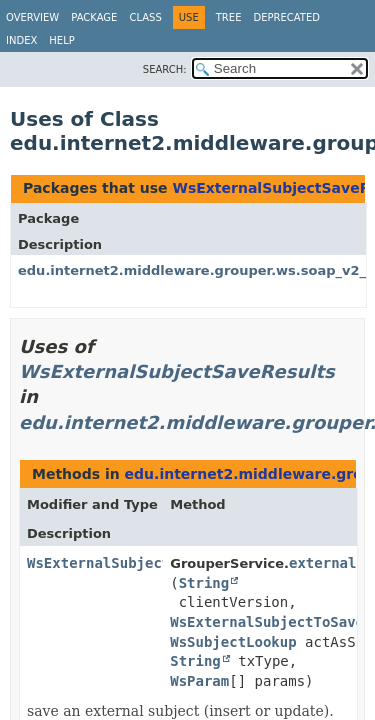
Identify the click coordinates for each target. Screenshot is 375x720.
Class (145, 17)
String (204, 583)
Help (61, 40)
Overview (32, 17)
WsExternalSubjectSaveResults (177, 371)
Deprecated (286, 17)
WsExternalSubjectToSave (267, 622)
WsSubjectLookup (233, 642)
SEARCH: (165, 69)
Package (94, 17)
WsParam (199, 681)
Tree (229, 17)
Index (21, 40)
